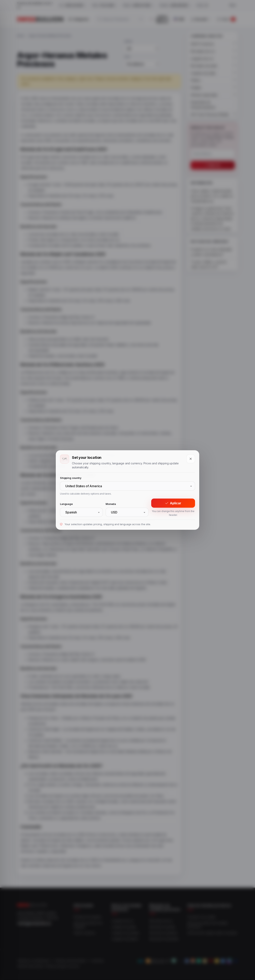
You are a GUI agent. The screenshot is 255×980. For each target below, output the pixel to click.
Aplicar (173, 503)
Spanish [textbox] (71, 512)
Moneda (111, 504)
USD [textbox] (114, 512)
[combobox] (127, 486)
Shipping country (71, 478)
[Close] (191, 459)
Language (66, 504)
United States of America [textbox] (84, 486)
